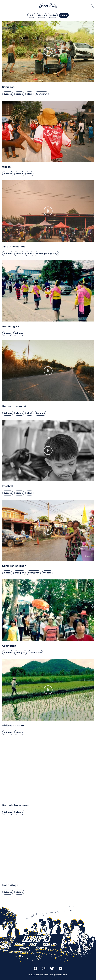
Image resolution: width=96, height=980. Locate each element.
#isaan (19, 94)
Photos (42, 15)
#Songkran (42, 94)
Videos (64, 15)
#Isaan (7, 333)
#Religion (19, 573)
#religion (20, 653)
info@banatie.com (59, 975)
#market (40, 413)
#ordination (35, 653)
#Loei (29, 493)
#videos (8, 94)
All (31, 15)
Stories (53, 15)
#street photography (47, 254)
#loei (29, 94)
